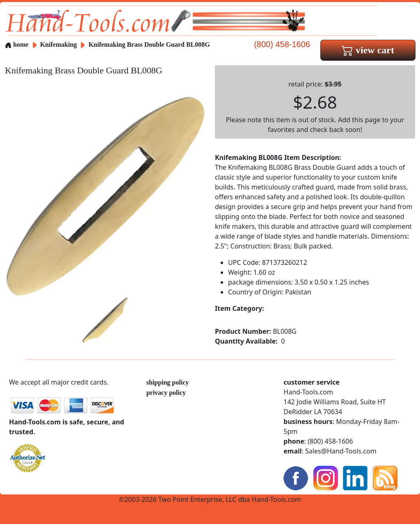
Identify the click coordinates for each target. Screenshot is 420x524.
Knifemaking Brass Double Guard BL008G (149, 44)
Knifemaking (59, 44)
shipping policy (168, 382)
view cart (368, 50)
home (17, 44)
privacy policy (166, 393)
